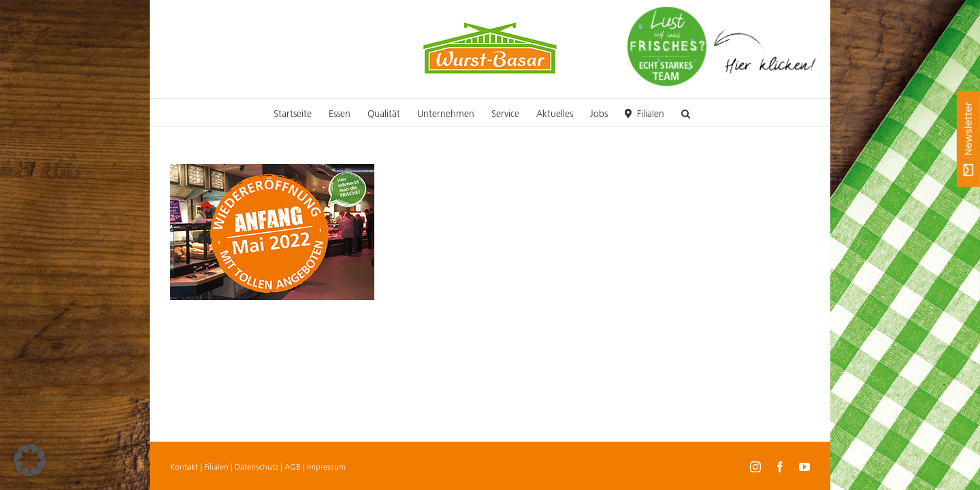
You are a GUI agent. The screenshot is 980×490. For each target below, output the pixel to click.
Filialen (216, 467)
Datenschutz (257, 467)
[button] (781, 112)
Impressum (326, 467)
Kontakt (184, 467)
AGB (293, 467)
